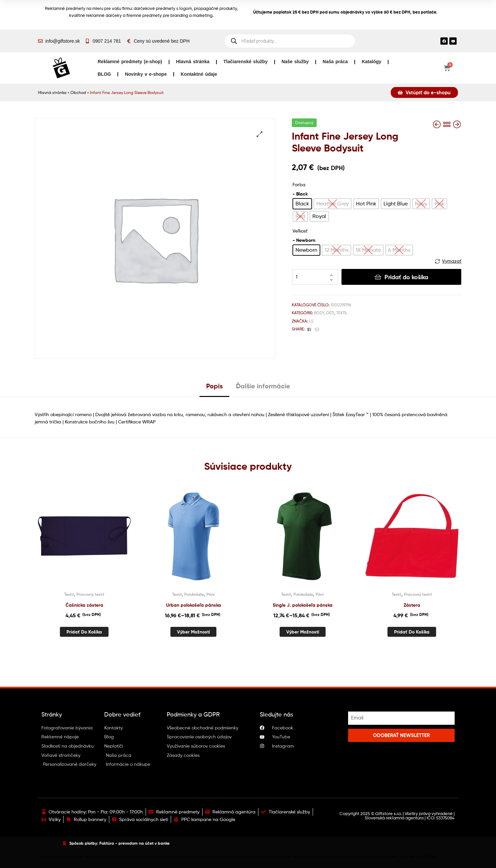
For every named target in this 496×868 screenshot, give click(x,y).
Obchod (78, 93)
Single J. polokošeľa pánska (303, 605)
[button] (260, 134)
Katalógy (371, 62)
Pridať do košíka (406, 277)
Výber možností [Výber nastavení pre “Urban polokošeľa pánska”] (193, 632)
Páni (211, 594)
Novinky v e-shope (146, 74)
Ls (311, 321)
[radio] (302, 204)
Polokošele (194, 594)
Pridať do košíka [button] (84, 632)
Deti (330, 313)
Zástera (412, 605)
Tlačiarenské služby (246, 62)
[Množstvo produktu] (315, 277)
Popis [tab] (214, 386)
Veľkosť (300, 231)
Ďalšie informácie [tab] (263, 386)
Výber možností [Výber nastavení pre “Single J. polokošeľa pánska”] (303, 632)
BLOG (104, 74)
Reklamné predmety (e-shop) (130, 62)
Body (319, 313)
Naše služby (295, 62)
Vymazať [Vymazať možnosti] (452, 261)
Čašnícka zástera (84, 605)
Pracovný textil (90, 594)
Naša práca (335, 62)
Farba (299, 184)
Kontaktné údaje (199, 74)
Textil (342, 313)
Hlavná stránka (193, 62)
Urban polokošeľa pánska (194, 605)
